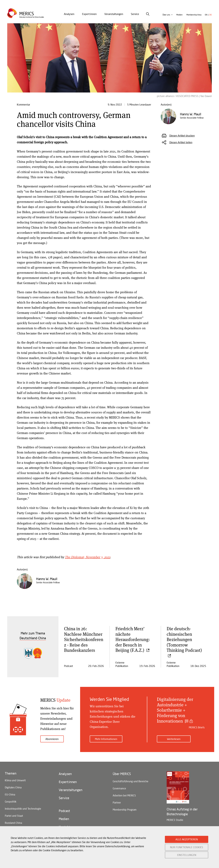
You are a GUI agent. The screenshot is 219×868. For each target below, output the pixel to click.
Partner (117, 802)
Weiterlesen (174, 739)
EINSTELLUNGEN (187, 855)
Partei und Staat (14, 816)
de (211, 15)
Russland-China (13, 823)
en (206, 15)
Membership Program (125, 810)
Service (135, 14)
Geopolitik (11, 801)
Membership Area (194, 15)
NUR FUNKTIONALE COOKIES (187, 847)
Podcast (64, 811)
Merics (27, 14)
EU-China (10, 794)
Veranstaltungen (114, 14)
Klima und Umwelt (15, 780)
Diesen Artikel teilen (181, 142)
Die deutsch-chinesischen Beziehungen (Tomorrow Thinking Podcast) (184, 642)
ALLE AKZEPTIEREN (187, 839)
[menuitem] (69, 14)
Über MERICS (122, 774)
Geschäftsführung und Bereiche (131, 781)
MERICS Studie (175, 820)
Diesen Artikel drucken (182, 136)
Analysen (69, 14)
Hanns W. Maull (47, 579)
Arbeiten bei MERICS (124, 795)
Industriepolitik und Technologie (23, 809)
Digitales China (13, 787)
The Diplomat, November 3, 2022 (88, 557)
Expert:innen (89, 14)
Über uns (166, 15)
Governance (119, 788)
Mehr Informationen (106, 739)
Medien (179, 15)
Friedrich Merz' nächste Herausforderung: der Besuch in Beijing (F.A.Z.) (133, 639)
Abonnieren (52, 739)
